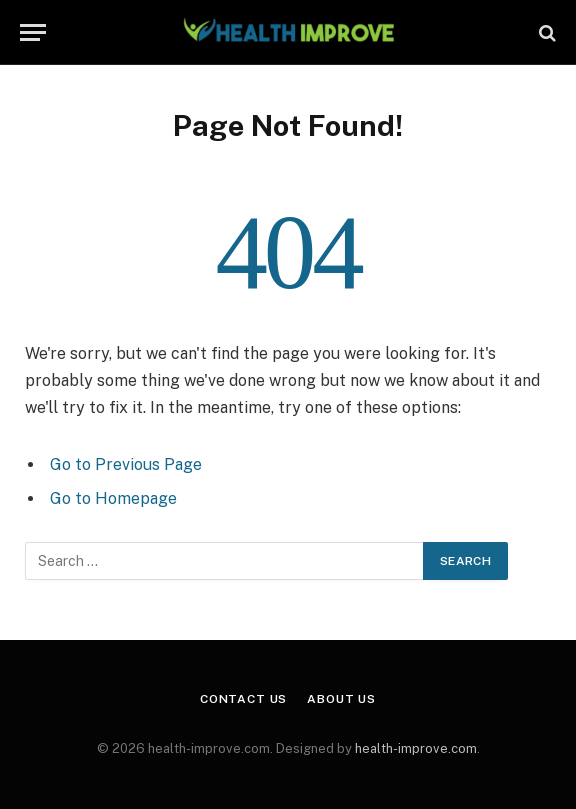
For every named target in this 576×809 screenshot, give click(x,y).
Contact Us (243, 699)
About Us (341, 699)
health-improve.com (416, 748)
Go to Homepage (113, 498)
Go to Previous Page (126, 464)
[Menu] (33, 32)
